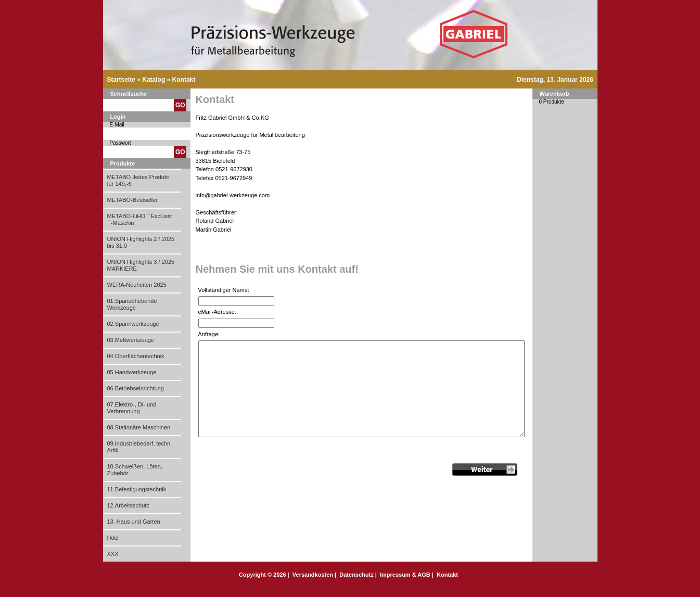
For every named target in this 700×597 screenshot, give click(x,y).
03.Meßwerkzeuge (131, 340)
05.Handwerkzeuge (132, 372)
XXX (113, 554)
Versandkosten (313, 575)
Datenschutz (356, 575)
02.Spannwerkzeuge (133, 324)
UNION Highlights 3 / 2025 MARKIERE (141, 265)
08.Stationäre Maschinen (139, 427)
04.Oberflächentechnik (136, 356)
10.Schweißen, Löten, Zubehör (135, 470)
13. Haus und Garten (134, 522)
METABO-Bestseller (133, 200)
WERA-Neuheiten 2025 (137, 285)
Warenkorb (555, 94)
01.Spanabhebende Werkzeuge (132, 304)
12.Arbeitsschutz (128, 505)
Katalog (154, 80)
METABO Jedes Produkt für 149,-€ (138, 180)
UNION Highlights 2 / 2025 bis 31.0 (141, 242)
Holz (113, 538)
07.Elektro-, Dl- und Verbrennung (132, 408)
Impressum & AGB (405, 575)
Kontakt (184, 80)
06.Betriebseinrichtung (136, 388)
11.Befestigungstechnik (137, 489)
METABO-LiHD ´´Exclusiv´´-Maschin (139, 219)
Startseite (121, 80)
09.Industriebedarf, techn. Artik (140, 447)
